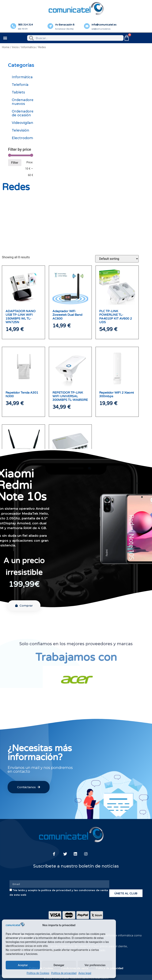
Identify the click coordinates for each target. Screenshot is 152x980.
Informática (28, 47)
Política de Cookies (38, 973)
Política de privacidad (64, 973)
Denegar (59, 965)
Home (6, 47)
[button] (5, 38)
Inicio (15, 47)
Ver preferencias (95, 965)
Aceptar (23, 965)
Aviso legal (85, 973)
